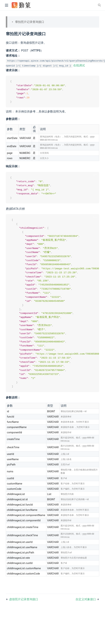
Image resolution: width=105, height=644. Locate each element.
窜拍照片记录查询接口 (30, 22)
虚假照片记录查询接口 (24, 605)
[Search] (100, 5)
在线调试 (79, 65)
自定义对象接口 (86, 605)
